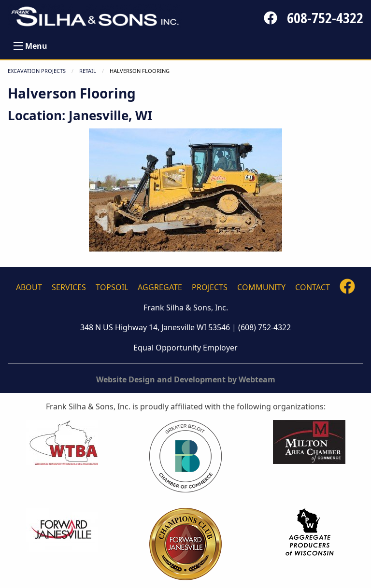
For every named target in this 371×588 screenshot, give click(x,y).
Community (261, 287)
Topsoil (112, 287)
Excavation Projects (37, 71)
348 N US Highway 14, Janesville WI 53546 (155, 327)
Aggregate (160, 287)
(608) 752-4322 (264, 327)
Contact (313, 287)
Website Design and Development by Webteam (186, 379)
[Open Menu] (18, 46)
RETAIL (88, 71)
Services (69, 287)
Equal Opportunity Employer (185, 348)
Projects (210, 287)
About (29, 287)
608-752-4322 (325, 18)
